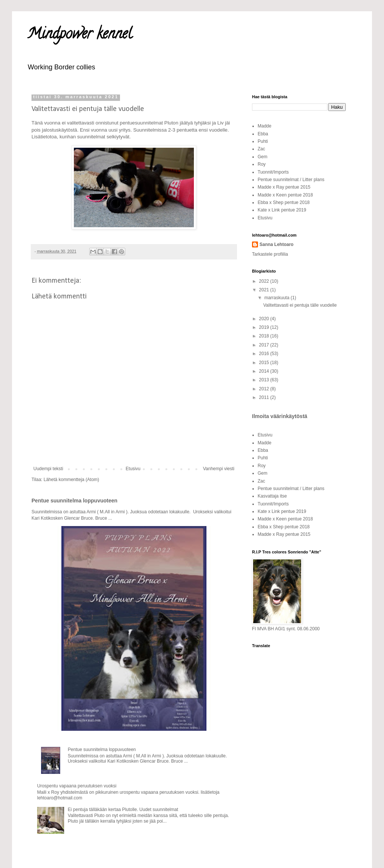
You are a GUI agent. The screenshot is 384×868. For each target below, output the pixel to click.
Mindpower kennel (79, 35)
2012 (265, 389)
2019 (265, 327)
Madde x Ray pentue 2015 (284, 187)
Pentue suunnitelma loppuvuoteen (74, 501)
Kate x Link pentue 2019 (282, 210)
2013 (265, 380)
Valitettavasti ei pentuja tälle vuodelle (300, 305)
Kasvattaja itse (272, 496)
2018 (265, 336)
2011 (265, 397)
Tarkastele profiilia (270, 254)
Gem (262, 157)
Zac (261, 149)
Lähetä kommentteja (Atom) (71, 480)
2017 (265, 345)
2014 (265, 371)
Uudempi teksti (48, 469)
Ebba (263, 134)
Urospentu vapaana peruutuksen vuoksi (77, 786)
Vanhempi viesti (219, 469)
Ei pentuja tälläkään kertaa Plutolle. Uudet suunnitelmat (123, 810)
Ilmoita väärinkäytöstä (280, 416)
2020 (265, 319)
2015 (265, 363)
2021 (265, 290)
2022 (265, 281)
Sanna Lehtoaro (277, 244)
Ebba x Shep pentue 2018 (284, 202)
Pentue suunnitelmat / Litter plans (291, 180)
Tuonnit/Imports (273, 172)
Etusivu (133, 469)
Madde (265, 126)
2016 (265, 354)
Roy (262, 164)
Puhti (263, 141)
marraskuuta (277, 298)
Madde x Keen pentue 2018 (285, 195)
